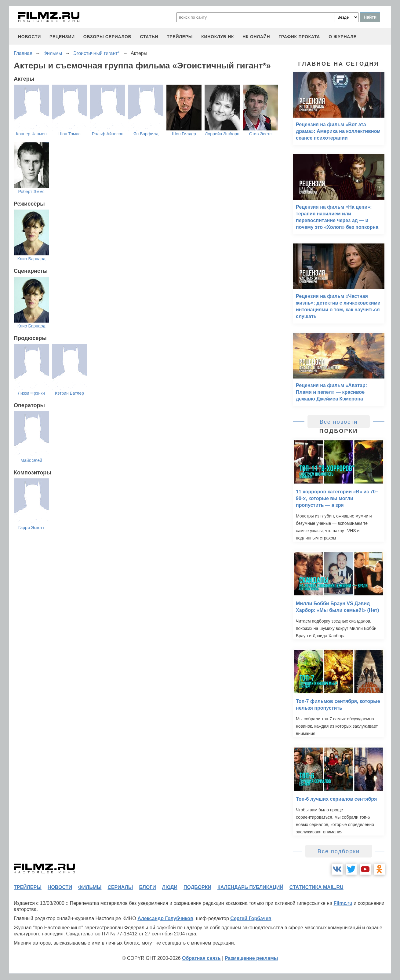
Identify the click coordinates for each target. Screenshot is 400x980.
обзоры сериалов (107, 37)
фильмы (90, 887)
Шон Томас (70, 134)
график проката (299, 37)
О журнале (343, 37)
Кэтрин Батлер (69, 393)
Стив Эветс (260, 134)
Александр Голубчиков (165, 918)
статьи (149, 37)
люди (170, 887)
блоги (147, 887)
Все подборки (339, 851)
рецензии (62, 37)
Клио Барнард (31, 259)
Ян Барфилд (146, 134)
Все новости (339, 422)
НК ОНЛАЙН (256, 37)
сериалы (120, 887)
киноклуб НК (218, 37)
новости (29, 37)
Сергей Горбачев (251, 918)
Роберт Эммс (31, 192)
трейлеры (180, 37)
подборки (197, 887)
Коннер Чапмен (31, 134)
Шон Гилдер (184, 134)
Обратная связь (201, 958)
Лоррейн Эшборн (222, 134)
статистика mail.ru (316, 887)
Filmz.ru (343, 903)
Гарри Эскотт (31, 528)
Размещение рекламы (251, 958)
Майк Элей (31, 460)
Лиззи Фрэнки (31, 393)
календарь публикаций (250, 887)
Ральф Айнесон (108, 134)
